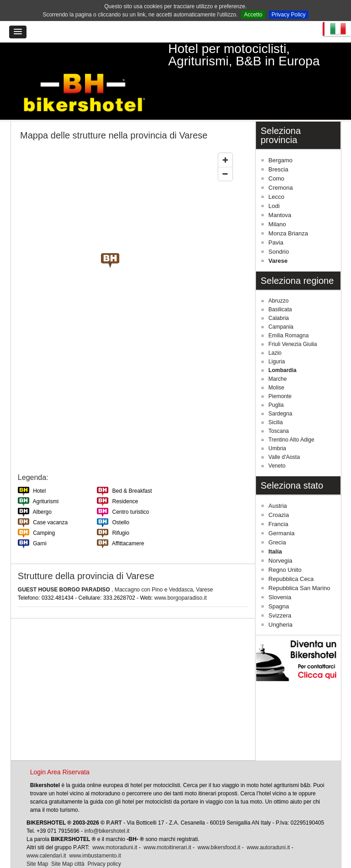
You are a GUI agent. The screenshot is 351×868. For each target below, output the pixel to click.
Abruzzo (278, 278)
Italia (275, 529)
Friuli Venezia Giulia (292, 322)
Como (276, 156)
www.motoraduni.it (115, 825)
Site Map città (68, 841)
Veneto (277, 443)
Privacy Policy (289, 15)
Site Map (37, 841)
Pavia (276, 220)
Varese (278, 238)
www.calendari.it (46, 833)
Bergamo (280, 138)
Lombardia (282, 348)
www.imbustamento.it (95, 833)
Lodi (274, 184)
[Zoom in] (225, 138)
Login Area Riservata (60, 750)
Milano (277, 202)
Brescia (278, 147)
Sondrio (279, 229)
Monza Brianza (288, 211)
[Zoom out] (225, 151)
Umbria (277, 426)
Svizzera (280, 593)
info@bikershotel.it (107, 809)
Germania (281, 511)
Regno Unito (285, 547)
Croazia (279, 493)
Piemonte (280, 374)
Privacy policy (104, 841)
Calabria (279, 296)
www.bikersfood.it (219, 825)
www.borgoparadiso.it (181, 575)
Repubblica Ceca (291, 556)
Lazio (275, 330)
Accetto (253, 15)
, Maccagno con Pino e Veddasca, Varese (115, 567)
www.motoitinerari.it (167, 825)
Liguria (277, 339)
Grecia (277, 520)
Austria (277, 483)
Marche (277, 357)
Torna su (322, 858)
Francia (278, 502)
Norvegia (280, 538)
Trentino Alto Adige (291, 417)
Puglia (276, 383)
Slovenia (280, 575)
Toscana (279, 409)
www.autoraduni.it (269, 825)
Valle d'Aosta (284, 435)
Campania (281, 304)
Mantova (280, 193)
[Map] (127, 286)
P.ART (114, 800)
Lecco (276, 174)
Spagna (279, 584)
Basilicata (280, 287)
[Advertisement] (133, 667)
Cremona (280, 165)
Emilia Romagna (288, 313)
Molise (276, 365)
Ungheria (280, 602)
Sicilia (275, 400)
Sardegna (280, 391)
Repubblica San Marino (299, 566)
